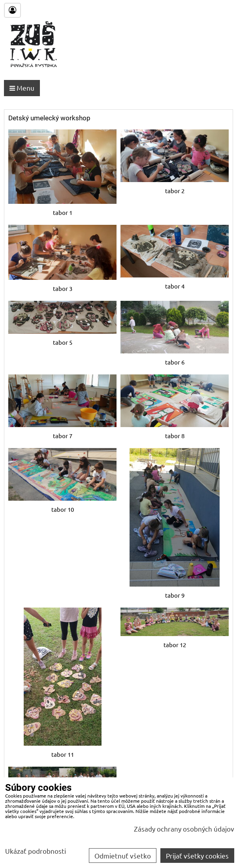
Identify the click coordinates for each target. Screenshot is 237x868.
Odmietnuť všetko (123, 856)
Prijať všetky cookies (197, 856)
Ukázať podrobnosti (36, 851)
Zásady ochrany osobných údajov (184, 829)
